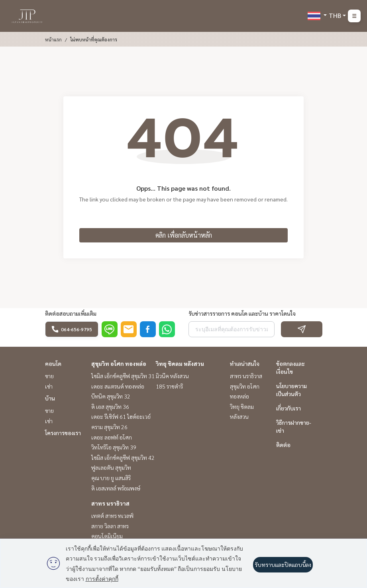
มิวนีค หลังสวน (172, 376)
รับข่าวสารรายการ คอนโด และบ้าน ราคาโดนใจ (242, 313)
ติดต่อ (283, 445)
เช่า (49, 386)
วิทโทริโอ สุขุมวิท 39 (114, 447)
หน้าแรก (53, 39)
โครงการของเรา (63, 433)
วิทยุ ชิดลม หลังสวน (180, 363)
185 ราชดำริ (169, 386)
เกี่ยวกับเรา (288, 408)
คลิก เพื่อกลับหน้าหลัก (184, 235)
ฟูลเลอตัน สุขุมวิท (111, 467)
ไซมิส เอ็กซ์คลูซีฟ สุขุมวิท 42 (123, 457)
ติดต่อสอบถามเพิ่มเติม (71, 313)
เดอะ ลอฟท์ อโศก (112, 437)
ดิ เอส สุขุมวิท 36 (110, 406)
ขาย (49, 376)
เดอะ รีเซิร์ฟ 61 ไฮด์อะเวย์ (121, 416)
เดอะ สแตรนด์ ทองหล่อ (118, 386)
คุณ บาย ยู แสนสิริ (111, 478)
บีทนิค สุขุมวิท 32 (111, 396)
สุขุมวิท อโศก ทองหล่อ (119, 363)
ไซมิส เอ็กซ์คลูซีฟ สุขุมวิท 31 (123, 376)
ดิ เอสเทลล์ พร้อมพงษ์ (116, 488)
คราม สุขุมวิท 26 (109, 427)
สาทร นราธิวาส (110, 503)
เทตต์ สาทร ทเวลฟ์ (112, 516)
